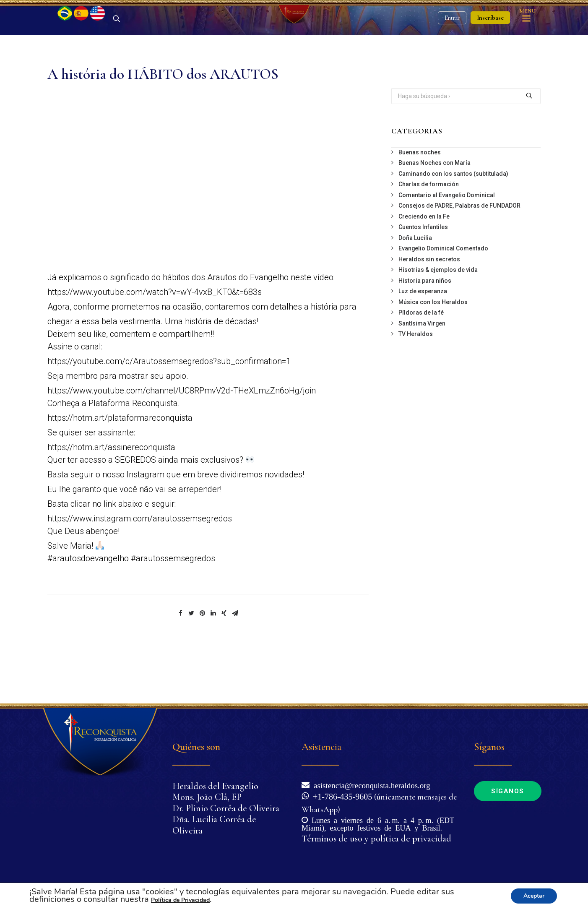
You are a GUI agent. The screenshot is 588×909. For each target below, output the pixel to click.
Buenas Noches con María (434, 207)
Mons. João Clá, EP (207, 797)
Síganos (508, 791)
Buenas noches (420, 196)
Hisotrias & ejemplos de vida (438, 314)
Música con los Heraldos (433, 346)
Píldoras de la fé (421, 357)
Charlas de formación (429, 228)
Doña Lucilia (415, 282)
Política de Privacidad (180, 900)
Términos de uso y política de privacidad (376, 839)
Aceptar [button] (534, 896)
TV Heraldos (416, 378)
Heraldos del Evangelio (215, 786)
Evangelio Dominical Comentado (443, 292)
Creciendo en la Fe (424, 260)
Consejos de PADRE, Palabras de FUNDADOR (459, 250)
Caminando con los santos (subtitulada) (453, 218)
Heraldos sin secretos (429, 303)
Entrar (452, 40)
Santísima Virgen (422, 367)
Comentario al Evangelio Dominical (447, 239)
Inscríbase (490, 40)
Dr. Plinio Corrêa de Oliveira (226, 808)
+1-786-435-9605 (340, 796)
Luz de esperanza (423, 335)
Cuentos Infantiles (423, 271)
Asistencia (321, 747)
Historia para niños (425, 325)
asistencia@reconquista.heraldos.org (370, 785)
